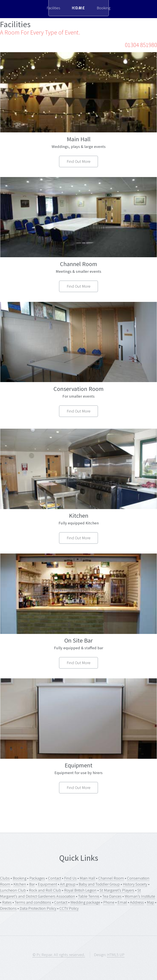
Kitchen (20, 884)
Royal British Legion (80, 890)
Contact (55, 878)
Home (79, 8)
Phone (109, 902)
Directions (8, 908)
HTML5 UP (116, 955)
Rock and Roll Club (45, 890)
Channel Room (111, 878)
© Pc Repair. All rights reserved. (59, 955)
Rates (7, 902)
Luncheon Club (13, 890)
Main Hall (87, 878)
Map (151, 902)
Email (122, 902)
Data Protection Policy (38, 908)
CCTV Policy (69, 908)
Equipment (47, 884)
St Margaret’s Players (117, 890)
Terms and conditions (33, 902)
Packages (37, 878)
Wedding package (85, 902)
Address (137, 902)
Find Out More (79, 161)
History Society (135, 884)
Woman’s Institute (140, 896)
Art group (68, 884)
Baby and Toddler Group (99, 884)
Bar (32, 884)
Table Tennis (89, 896)
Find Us (70, 878)
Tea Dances (112, 896)
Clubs (5, 878)
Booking (20, 878)
